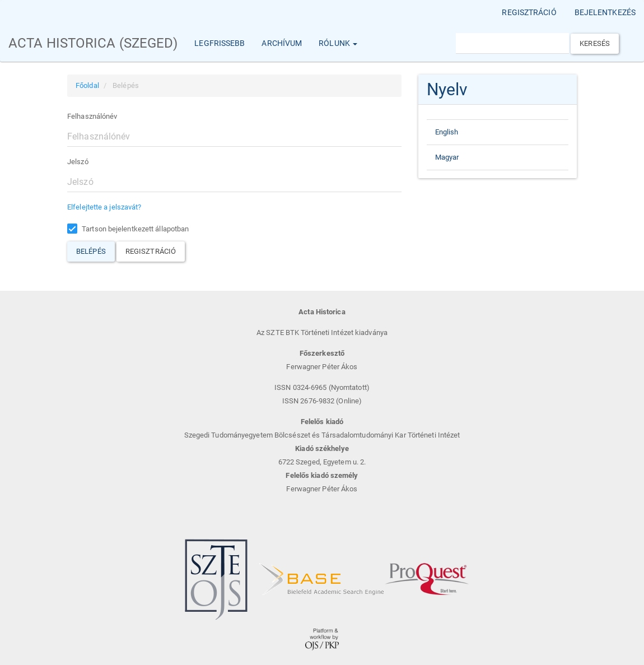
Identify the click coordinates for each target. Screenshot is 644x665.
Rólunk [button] (338, 43)
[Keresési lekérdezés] (512, 43)
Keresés (595, 43)
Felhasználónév (92, 116)
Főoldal (87, 85)
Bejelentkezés (605, 12)
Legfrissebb (220, 43)
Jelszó (78, 162)
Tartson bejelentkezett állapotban (128, 229)
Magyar (447, 157)
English (447, 132)
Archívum (282, 43)
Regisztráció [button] (151, 251)
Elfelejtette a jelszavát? (104, 207)
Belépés (91, 251)
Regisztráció (529, 12)
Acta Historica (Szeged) (93, 43)
